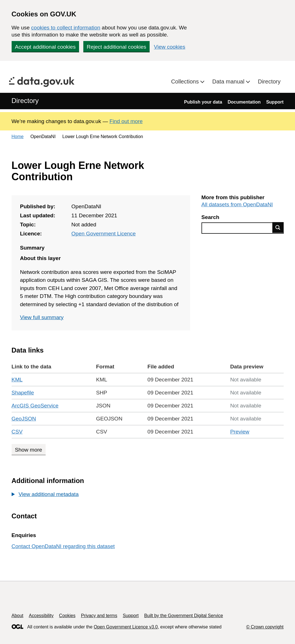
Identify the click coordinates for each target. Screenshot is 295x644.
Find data (278, 227)
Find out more (126, 121)
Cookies (67, 616)
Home (18, 137)
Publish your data (203, 102)
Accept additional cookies (45, 47)
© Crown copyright (265, 627)
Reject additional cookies (116, 47)
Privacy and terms (99, 616)
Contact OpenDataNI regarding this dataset (63, 546)
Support (275, 102)
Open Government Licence (104, 234)
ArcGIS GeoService (35, 406)
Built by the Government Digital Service (184, 616)
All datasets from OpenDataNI (237, 204)
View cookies (170, 47)
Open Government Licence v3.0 (126, 627)
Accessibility (41, 616)
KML (17, 380)
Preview (240, 432)
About (18, 616)
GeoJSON (24, 419)
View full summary (42, 317)
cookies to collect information (66, 28)
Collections (186, 81)
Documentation (244, 102)
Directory (269, 81)
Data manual (229, 81)
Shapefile (23, 393)
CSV (17, 432)
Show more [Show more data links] (29, 450)
